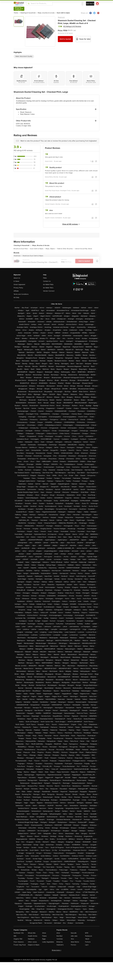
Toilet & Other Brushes (66, 249)
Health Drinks (33, 936)
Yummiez (60, 939)
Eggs (44, 939)
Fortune (88, 942)
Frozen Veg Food (20, 945)
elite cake (74, 936)
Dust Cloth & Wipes (37, 249)
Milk (15, 936)
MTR (87, 933)
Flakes (44, 936)
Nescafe (74, 933)
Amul (58, 933)
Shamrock (61, 17)
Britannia (60, 942)
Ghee (44, 933)
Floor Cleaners (19, 942)
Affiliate (16, 291)
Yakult (87, 939)
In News (16, 281)
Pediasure (89, 936)
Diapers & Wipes (34, 945)
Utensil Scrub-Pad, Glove (83, 249)
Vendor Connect (49, 291)
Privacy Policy (18, 288)
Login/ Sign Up (90, 4)
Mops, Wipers (51, 249)
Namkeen (31, 939)
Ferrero (73, 945)
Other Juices (32, 942)
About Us (17, 278)
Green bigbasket (19, 284)
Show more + (56, 950)
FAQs (45, 278)
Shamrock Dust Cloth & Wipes (33, 256)
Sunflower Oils (19, 933)
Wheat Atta (32, 933)
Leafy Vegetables (48, 942)
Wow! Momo (75, 942)
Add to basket (65, 39)
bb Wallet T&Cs (48, 288)
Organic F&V (18, 939)
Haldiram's (60, 945)
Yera (72, 939)
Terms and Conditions (21, 294)
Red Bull (59, 936)
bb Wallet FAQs (48, 284)
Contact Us (47, 281)
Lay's (87, 945)
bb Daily (16, 297)
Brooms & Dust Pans (21, 249)
